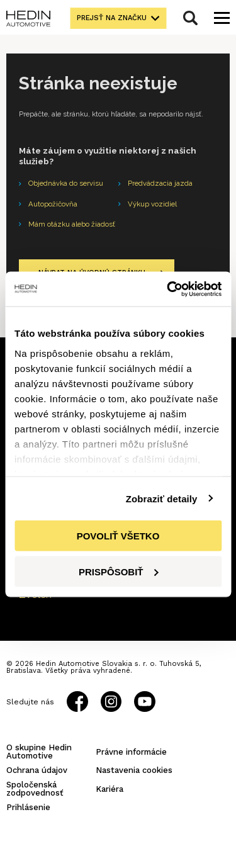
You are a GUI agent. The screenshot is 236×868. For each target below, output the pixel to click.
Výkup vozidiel (152, 204)
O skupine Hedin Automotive (39, 752)
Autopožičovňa (53, 204)
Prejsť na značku (112, 18)
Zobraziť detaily (162, 498)
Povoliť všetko (118, 536)
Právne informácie (131, 752)
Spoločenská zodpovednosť (35, 789)
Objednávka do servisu (66, 183)
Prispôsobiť (119, 571)
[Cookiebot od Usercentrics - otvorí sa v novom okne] (168, 289)
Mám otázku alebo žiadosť (72, 224)
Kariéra (110, 789)
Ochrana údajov (37, 770)
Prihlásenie (28, 807)
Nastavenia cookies (134, 770)
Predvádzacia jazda (160, 183)
